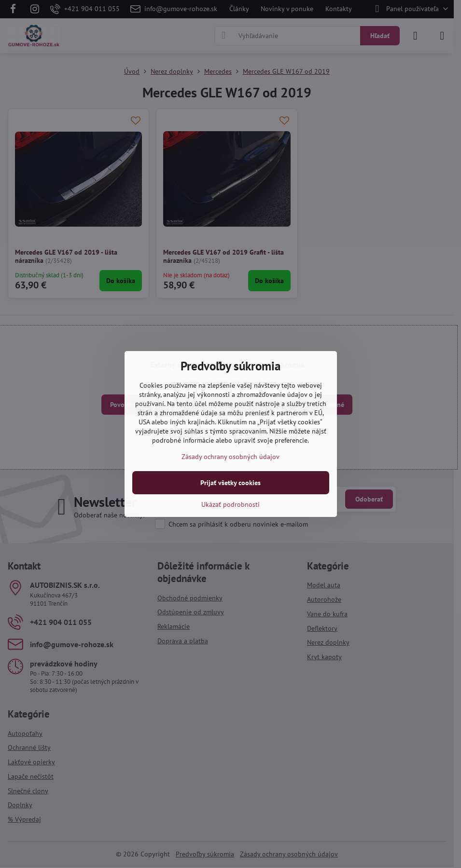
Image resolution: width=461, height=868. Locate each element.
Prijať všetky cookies (230, 483)
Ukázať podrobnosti (230, 504)
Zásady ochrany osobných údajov (230, 457)
